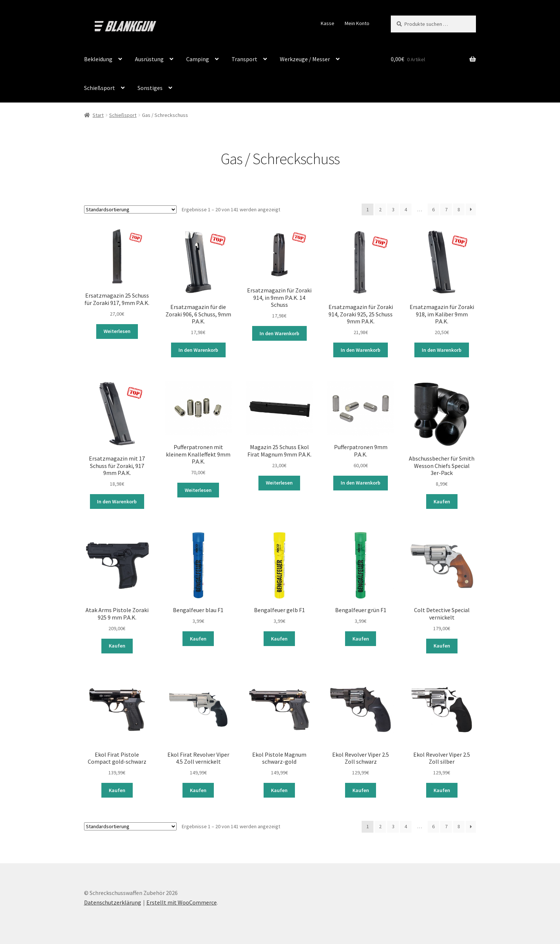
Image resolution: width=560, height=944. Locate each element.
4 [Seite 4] (406, 209)
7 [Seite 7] (446, 209)
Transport (244, 59)
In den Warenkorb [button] (198, 350)
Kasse (328, 23)
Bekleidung (98, 59)
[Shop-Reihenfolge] (130, 209)
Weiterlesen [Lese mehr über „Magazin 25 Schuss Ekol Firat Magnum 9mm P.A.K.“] (279, 483)
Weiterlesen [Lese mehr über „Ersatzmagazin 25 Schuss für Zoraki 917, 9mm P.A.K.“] (117, 331)
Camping (198, 59)
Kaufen (442, 501)
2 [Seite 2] (380, 209)
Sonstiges (150, 88)
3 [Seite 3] (393, 209)
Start (98, 115)
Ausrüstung (149, 59)
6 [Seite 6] (433, 209)
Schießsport (100, 88)
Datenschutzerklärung (113, 902)
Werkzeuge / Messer (305, 59)
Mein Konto (357, 23)
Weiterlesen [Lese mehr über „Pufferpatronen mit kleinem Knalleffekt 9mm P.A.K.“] (198, 490)
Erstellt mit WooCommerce (182, 902)
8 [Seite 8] (459, 209)
